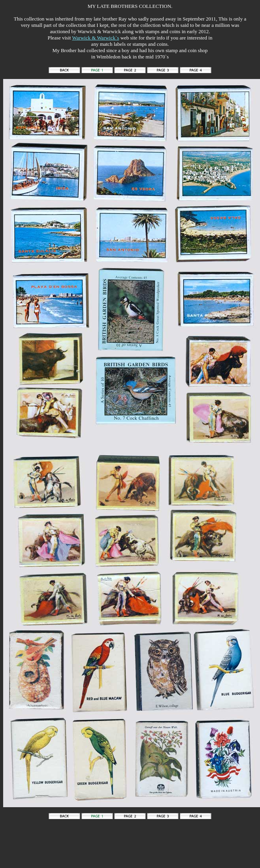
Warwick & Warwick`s (95, 38)
